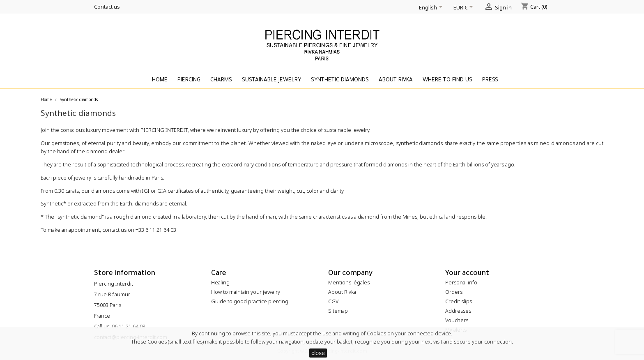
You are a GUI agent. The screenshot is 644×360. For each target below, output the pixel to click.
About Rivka (396, 80)
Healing (220, 283)
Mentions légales (349, 283)
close (318, 353)
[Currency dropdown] (465, 8)
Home (160, 80)
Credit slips (459, 301)
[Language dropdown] (432, 8)
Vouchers (457, 320)
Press (490, 80)
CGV (333, 301)
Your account (467, 274)
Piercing (189, 80)
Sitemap (338, 311)
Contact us (107, 7)
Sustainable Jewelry (271, 80)
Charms (221, 80)
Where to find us (447, 80)
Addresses (458, 311)
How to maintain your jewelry (246, 292)
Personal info (461, 283)
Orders (454, 292)
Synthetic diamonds (340, 80)
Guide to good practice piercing (250, 301)
